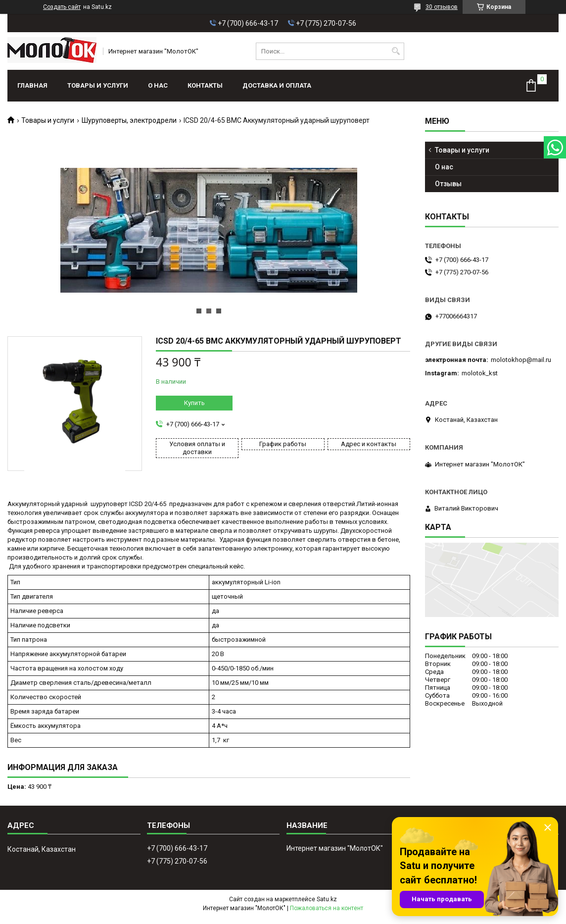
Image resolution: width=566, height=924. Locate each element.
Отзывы (448, 184)
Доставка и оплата (277, 85)
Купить (194, 403)
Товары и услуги (98, 85)
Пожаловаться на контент (327, 908)
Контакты (205, 85)
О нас (158, 85)
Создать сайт (62, 7)
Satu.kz (327, 899)
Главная (32, 85)
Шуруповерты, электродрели (129, 120)
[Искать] (396, 51)
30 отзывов (442, 7)
